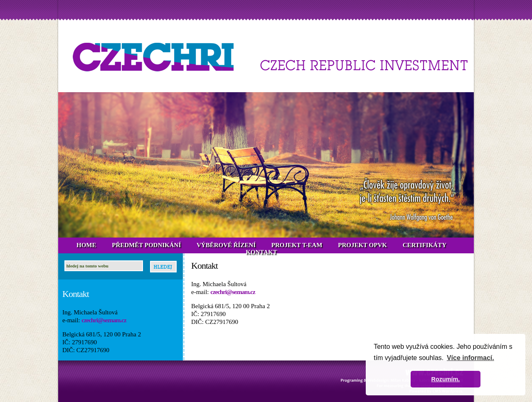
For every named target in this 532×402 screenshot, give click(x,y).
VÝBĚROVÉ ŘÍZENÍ (226, 245)
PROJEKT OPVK (362, 245)
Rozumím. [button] (446, 379)
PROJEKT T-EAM (297, 245)
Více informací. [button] (470, 358)
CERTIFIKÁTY (425, 245)
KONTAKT (261, 252)
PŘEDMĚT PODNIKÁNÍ (146, 245)
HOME (86, 245)
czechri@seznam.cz (104, 320)
